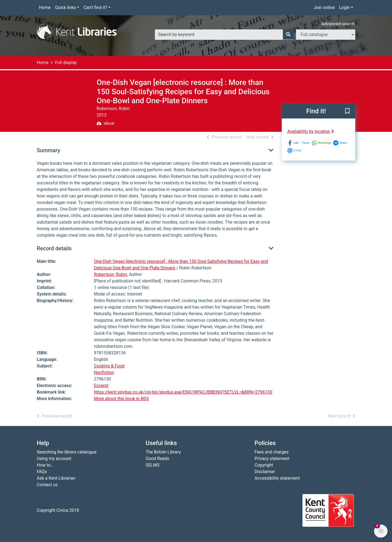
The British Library (163, 452)
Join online (324, 7)
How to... (45, 465)
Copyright (264, 465)
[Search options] (326, 35)
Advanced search (338, 24)
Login (344, 7)
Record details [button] (54, 248)
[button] (347, 111)
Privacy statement (272, 459)
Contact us (47, 485)
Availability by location (311, 131)
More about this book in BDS (121, 399)
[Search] (288, 35)
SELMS (153, 465)
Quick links (65, 7)
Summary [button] (48, 150)
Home (45, 7)
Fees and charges (272, 452)
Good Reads (157, 459)
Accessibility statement (277, 478)
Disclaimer (265, 472)
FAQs (42, 472)
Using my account (54, 459)
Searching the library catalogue (67, 452)
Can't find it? (95, 7)
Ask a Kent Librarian (56, 478)
